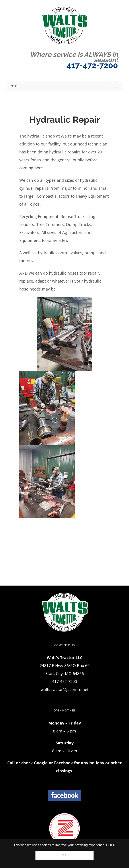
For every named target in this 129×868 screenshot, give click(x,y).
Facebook (64, 763)
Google (41, 763)
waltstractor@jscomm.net (64, 689)
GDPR (111, 845)
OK (64, 855)
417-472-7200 (92, 65)
